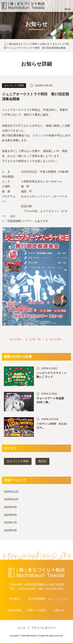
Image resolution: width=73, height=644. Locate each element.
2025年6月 (10, 530)
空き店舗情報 (37, 599)
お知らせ (59, 610)
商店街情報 (14, 610)
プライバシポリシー (44, 628)
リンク (21, 628)
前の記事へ (16, 339)
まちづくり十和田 (18, 461)
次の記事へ (57, 339)
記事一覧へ (37, 339)
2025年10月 (11, 499)
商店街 (42, 461)
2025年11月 (11, 492)
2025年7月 (10, 523)
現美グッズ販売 (37, 610)
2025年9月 (10, 507)
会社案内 (14, 599)
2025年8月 (10, 515)
